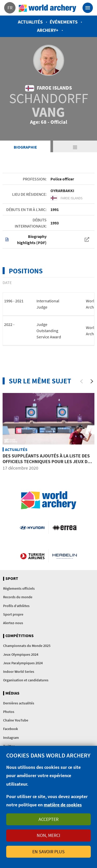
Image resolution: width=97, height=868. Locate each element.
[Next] (92, 381)
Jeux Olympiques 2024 (21, 654)
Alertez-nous (13, 623)
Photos (9, 712)
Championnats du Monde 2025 (27, 646)
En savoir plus (48, 852)
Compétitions (20, 636)
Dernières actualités (19, 703)
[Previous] (81, 381)
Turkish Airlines (32, 556)
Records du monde (18, 597)
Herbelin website (65, 556)
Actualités (30, 22)
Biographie (25, 147)
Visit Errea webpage (65, 527)
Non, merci (48, 835)
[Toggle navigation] (88, 8)
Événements (64, 22)
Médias (12, 693)
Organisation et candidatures (26, 680)
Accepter (48, 819)
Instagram (11, 738)
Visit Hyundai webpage (32, 527)
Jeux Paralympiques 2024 (23, 663)
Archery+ (48, 30)
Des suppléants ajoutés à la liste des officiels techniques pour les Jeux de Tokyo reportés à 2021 (46, 461)
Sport (12, 579)
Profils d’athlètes (16, 606)
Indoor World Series (19, 672)
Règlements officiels (19, 588)
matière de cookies (63, 805)
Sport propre (13, 614)
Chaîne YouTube (16, 720)
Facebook (10, 729)
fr (10, 8)
